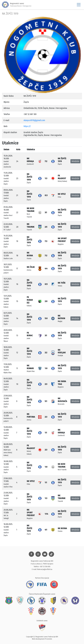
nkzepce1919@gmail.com (34, 120)
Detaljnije (75, 161)
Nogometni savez (17, 5)
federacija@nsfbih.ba (45, 569)
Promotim (49, 639)
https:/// (27, 126)
